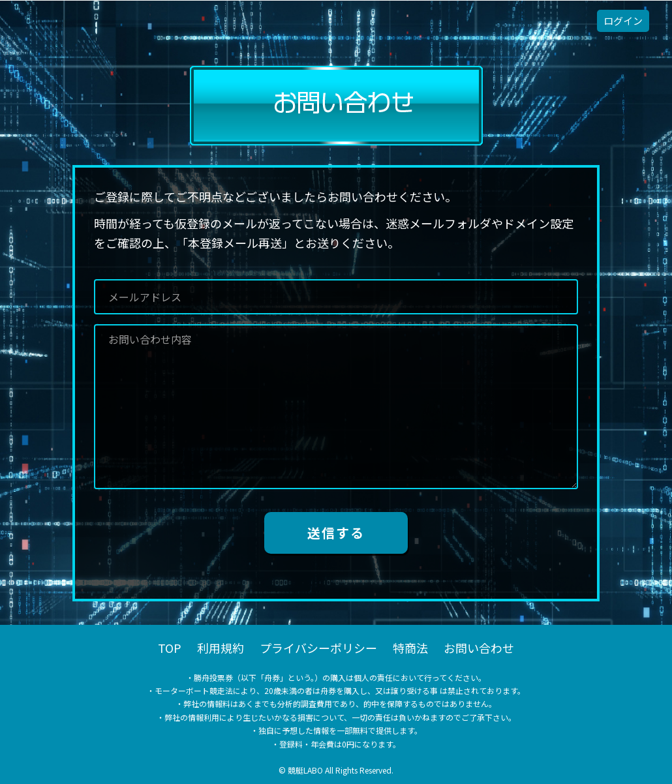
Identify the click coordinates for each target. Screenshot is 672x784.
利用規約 (221, 648)
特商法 (410, 648)
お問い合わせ (479, 648)
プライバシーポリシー (318, 648)
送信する (336, 533)
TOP (170, 648)
